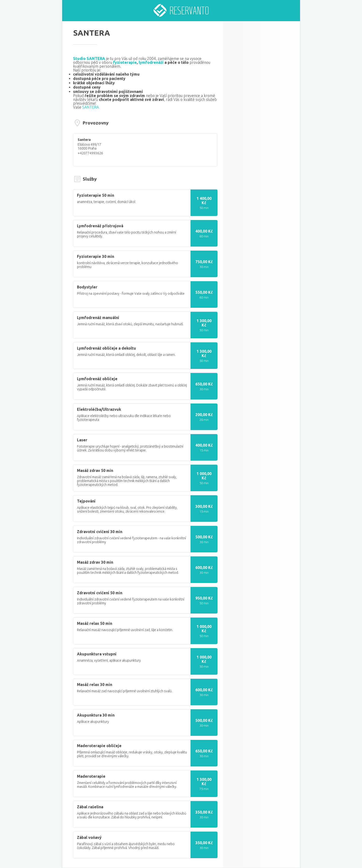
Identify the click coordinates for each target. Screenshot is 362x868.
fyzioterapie (125, 62)
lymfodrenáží (151, 62)
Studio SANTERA (89, 59)
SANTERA (91, 107)
